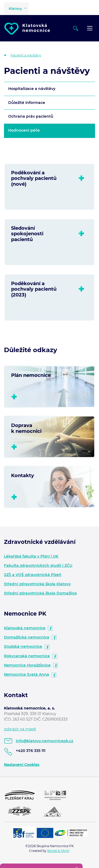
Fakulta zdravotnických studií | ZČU (38, 565)
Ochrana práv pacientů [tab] (31, 116)
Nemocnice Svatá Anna (27, 674)
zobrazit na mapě (20, 729)
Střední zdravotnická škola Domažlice (40, 593)
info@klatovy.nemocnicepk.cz (44, 741)
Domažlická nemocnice (27, 637)
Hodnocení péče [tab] (24, 130)
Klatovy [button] (15, 8)
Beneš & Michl (58, 851)
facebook (50, 628)
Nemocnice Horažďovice (27, 665)
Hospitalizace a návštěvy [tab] (32, 89)
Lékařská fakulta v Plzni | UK (31, 556)
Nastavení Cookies (22, 765)
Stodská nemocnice (23, 646)
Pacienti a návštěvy (26, 55)
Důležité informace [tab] (27, 103)
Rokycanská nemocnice (27, 656)
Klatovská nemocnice (25, 628)
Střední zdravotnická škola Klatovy (37, 584)
